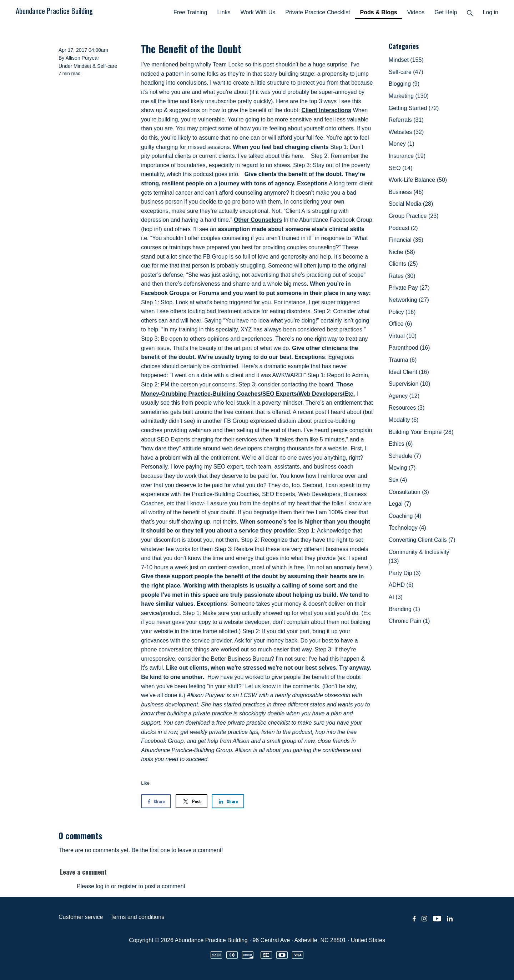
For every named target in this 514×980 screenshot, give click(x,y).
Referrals (406, 120)
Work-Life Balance (418, 180)
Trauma (403, 360)
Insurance (407, 156)
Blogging (404, 84)
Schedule (405, 456)
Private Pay (409, 288)
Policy (402, 312)
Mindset (82, 66)
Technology (407, 528)
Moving (402, 468)
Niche (402, 252)
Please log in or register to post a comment (131, 886)
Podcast (403, 228)
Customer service (81, 917)
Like (145, 783)
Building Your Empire (421, 432)
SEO (401, 168)
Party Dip (405, 573)
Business (406, 192)
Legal (400, 504)
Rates (402, 276)
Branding (404, 609)
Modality (404, 420)
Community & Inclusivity (419, 557)
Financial (406, 240)
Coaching (405, 516)
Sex (398, 480)
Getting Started (414, 108)
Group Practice (414, 216)
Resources (407, 408)
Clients (403, 264)
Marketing (409, 96)
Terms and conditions (137, 917)
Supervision (410, 384)
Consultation (409, 492)
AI (396, 597)
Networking (409, 300)
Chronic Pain (409, 621)
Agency (404, 396)
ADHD (401, 585)
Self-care (107, 66)
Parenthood (409, 348)
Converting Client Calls (422, 540)
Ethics (401, 444)
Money (402, 144)
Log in (490, 12)
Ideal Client (409, 372)
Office (400, 324)
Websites (406, 132)
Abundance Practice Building (54, 11)
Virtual (403, 336)
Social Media (411, 204)
